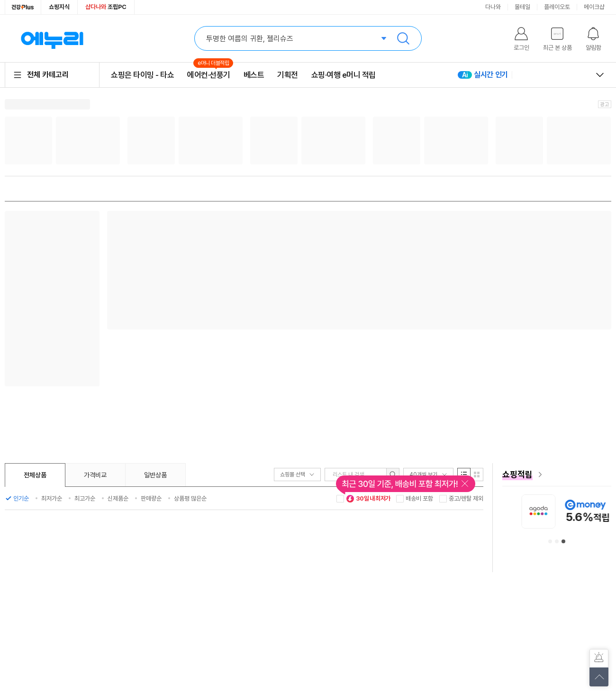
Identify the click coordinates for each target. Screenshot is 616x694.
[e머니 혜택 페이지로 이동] (557, 475)
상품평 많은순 (190, 498)
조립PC (106, 7)
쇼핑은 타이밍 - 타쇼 (142, 75)
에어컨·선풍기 (209, 75)
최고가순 (85, 498)
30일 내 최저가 (368, 499)
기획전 (288, 75)
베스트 (254, 75)
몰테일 (522, 7)
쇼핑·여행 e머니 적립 (344, 75)
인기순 (21, 498)
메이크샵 (594, 7)
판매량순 (151, 498)
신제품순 (118, 498)
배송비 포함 (419, 498)
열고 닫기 (600, 75)
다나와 (493, 7)
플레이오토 (557, 7)
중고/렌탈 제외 (466, 498)
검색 (403, 38)
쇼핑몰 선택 (297, 475)
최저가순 (52, 498)
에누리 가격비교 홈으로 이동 (52, 38)
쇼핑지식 (59, 7)
